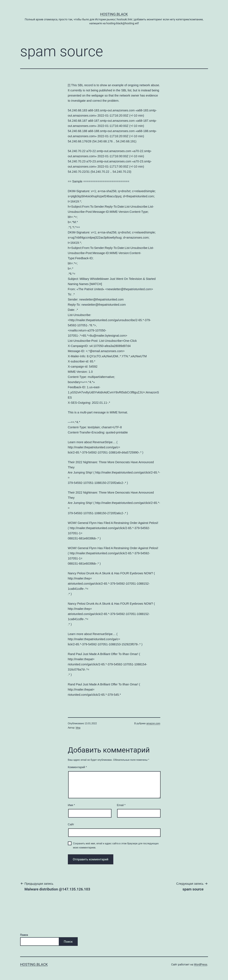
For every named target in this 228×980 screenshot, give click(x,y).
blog (78, 728)
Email (121, 805)
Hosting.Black (114, 14)
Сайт (71, 824)
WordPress (201, 964)
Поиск (24, 935)
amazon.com (153, 723)
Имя (71, 805)
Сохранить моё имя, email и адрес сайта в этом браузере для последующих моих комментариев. (116, 846)
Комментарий (77, 767)
